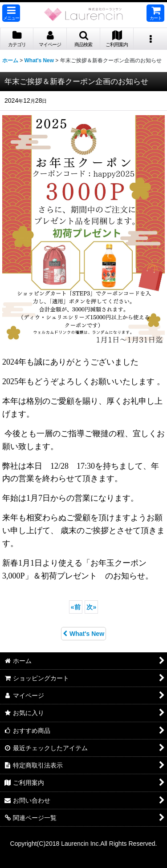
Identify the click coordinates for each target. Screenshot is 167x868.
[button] (11, 13)
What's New (83, 634)
